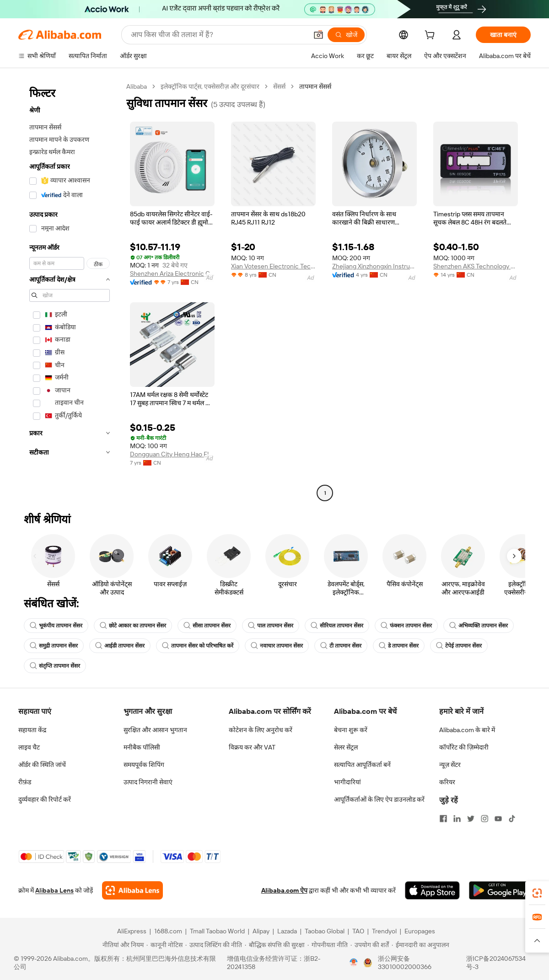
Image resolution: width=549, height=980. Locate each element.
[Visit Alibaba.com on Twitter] (471, 819)
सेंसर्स (279, 86)
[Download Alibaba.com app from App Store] (432, 890)
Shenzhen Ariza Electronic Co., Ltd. (172, 273)
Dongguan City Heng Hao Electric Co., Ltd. (172, 454)
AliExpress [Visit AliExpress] (132, 931)
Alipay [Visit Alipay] (261, 931)
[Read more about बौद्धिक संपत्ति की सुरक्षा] (275, 945)
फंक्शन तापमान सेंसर (406, 626)
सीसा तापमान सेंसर (207, 626)
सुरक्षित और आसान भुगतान (155, 730)
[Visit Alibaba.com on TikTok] (512, 819)
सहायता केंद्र (32, 730)
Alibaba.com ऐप (284, 890)
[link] (537, 893)
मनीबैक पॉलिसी (142, 747)
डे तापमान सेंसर (399, 646)
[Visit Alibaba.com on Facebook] (443, 819)
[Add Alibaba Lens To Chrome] (132, 890)
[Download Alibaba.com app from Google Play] (500, 890)
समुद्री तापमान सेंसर (54, 646)
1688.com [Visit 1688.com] (168, 931)
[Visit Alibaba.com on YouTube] (498, 819)
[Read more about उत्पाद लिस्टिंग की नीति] (214, 945)
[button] (318, 35)
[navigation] (70, 291)
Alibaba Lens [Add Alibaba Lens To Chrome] (54, 890)
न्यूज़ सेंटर (450, 765)
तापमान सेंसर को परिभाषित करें (198, 646)
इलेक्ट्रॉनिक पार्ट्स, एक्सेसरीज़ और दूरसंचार (210, 86)
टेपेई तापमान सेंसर (459, 646)
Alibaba (137, 86)
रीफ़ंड (25, 782)
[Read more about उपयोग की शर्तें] (370, 945)
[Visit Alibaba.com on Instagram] (484, 819)
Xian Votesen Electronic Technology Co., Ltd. (273, 266)
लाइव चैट (29, 747)
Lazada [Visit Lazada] (287, 931)
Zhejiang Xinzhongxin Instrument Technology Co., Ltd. (374, 266)
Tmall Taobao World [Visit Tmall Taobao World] (217, 931)
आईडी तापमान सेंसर (120, 646)
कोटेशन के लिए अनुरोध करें (261, 730)
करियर (447, 782)
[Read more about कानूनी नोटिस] (164, 945)
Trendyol (384, 931)
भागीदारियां (347, 782)
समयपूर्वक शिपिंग (144, 765)
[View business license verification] (354, 963)
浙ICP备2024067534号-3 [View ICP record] (496, 963)
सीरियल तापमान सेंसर (337, 626)
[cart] (431, 36)
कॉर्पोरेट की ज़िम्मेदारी (464, 747)
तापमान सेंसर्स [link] (315, 86)
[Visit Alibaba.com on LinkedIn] (457, 819)
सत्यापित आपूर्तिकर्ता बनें (362, 765)
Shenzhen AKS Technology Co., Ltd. (476, 266)
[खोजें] (346, 35)
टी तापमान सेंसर (341, 646)
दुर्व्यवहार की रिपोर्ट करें (45, 799)
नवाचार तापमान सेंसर (277, 646)
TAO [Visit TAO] (358, 931)
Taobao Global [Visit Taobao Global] (325, 931)
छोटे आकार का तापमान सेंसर (133, 626)
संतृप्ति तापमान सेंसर (55, 666)
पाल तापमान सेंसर (271, 626)
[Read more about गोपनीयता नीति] (328, 945)
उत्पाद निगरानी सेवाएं (148, 782)
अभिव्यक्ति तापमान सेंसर (479, 626)
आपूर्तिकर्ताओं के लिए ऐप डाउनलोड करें (379, 799)
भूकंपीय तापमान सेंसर (56, 626)
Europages (420, 931)
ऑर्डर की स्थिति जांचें (42, 765)
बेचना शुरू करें (351, 730)
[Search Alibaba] (218, 35)
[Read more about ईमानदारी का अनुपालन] (420, 945)
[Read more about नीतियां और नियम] (122, 945)
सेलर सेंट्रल (346, 747)
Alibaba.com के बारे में (467, 730)
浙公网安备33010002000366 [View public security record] (405, 963)
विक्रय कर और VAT (252, 747)
